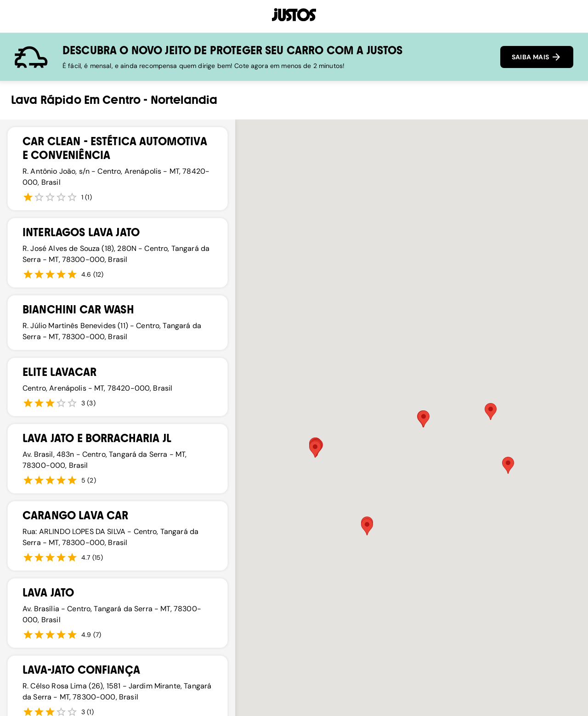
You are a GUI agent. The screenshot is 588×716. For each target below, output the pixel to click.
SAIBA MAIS (537, 57)
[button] (424, 419)
